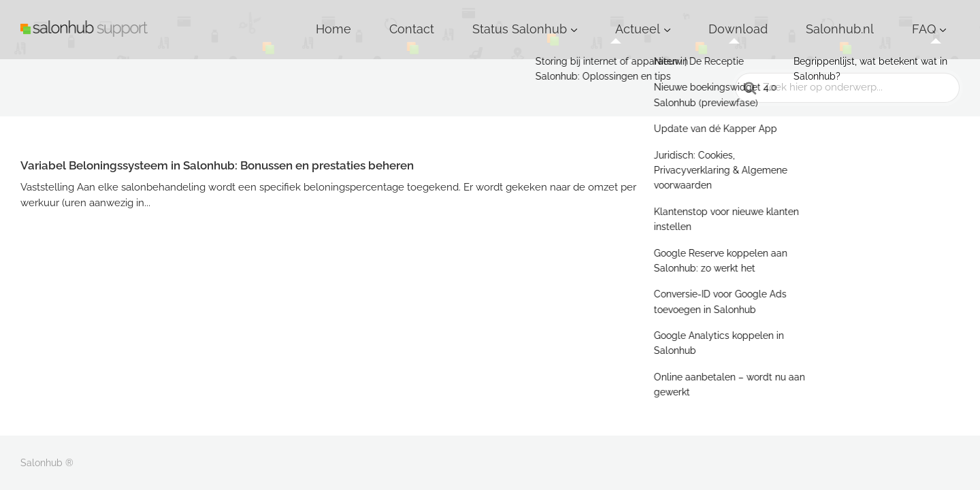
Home (504, 20)
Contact (559, 20)
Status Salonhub (637, 20)
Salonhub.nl (875, 20)
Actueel (726, 20)
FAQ (934, 20)
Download (801, 20)
